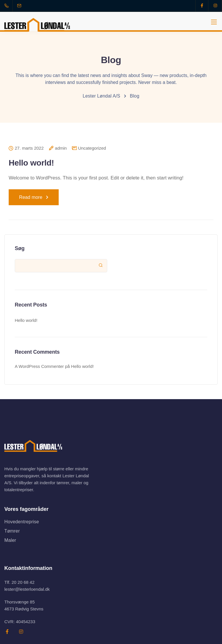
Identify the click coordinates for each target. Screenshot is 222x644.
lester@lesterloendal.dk (27, 589)
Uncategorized (92, 148)
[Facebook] (202, 6)
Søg (20, 248)
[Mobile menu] (214, 22)
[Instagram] (215, 6)
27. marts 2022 (29, 148)
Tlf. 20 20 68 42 (19, 582)
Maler (10, 540)
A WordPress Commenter (39, 366)
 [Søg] (101, 265)
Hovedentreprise (22, 522)
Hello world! (31, 163)
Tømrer (12, 531)
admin (61, 148)
